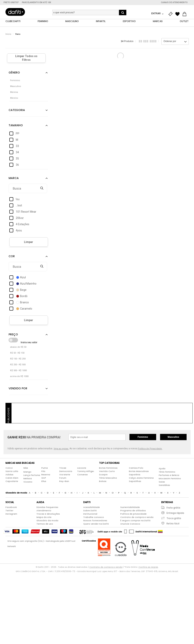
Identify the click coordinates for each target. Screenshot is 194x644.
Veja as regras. (61, 449)
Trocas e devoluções (48, 514)
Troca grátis (174, 518)
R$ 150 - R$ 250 (18, 359)
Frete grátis (173, 508)
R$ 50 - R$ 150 (17, 353)
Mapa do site (44, 517)
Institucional (90, 514)
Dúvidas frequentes (47, 507)
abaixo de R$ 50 (18, 347)
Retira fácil (173, 524)
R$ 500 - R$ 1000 (18, 371)
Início (8, 34)
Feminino (143, 437)
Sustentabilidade (130, 507)
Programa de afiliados (133, 511)
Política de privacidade (133, 514)
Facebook (11, 507)
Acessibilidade (92, 507)
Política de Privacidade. (150, 449)
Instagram (11, 514)
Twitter (9, 511)
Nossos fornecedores (95, 521)
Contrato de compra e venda (137, 517)
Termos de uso (45, 524)
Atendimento (44, 511)
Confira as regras (148, 567)
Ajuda (162, 468)
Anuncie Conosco (130, 524)
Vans (18, 34)
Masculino (173, 437)
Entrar (156, 13)
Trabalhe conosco (94, 517)
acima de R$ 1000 (19, 377)
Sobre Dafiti (90, 511)
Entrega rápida (175, 513)
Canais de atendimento (174, 2)
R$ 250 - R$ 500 (18, 365)
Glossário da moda (47, 521)
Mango (27, 472)
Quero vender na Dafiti (96, 524)
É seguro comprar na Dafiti (135, 521)
